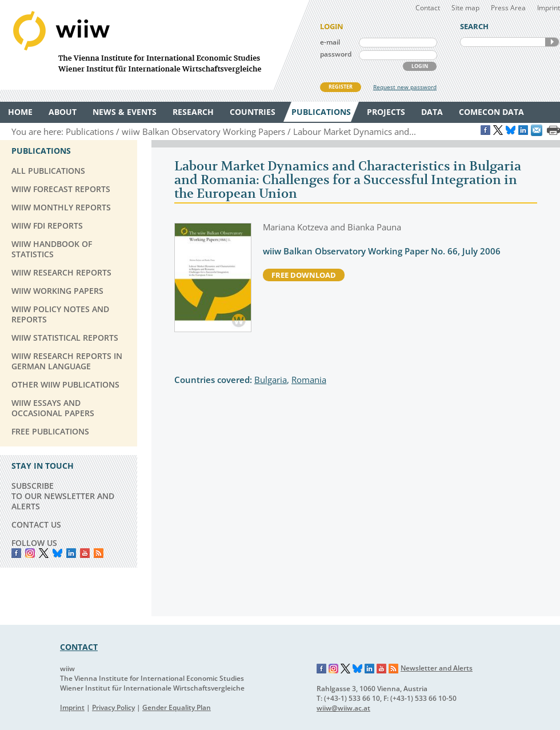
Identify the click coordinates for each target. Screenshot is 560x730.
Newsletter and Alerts (437, 668)
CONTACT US (36, 524)
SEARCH (552, 42)
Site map (465, 8)
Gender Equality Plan (177, 707)
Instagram (334, 669)
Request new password (405, 87)
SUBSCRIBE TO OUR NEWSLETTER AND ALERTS (63, 496)
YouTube (85, 553)
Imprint (549, 8)
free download (304, 275)
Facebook (16, 553)
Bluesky (57, 553)
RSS (99, 553)
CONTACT (79, 647)
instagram (30, 553)
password (336, 54)
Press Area (508, 8)
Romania (309, 380)
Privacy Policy (113, 707)
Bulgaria (271, 380)
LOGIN (420, 66)
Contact (428, 8)
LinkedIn (71, 553)
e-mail (330, 42)
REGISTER (341, 87)
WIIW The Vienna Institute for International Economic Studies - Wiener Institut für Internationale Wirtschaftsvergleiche (154, 45)
